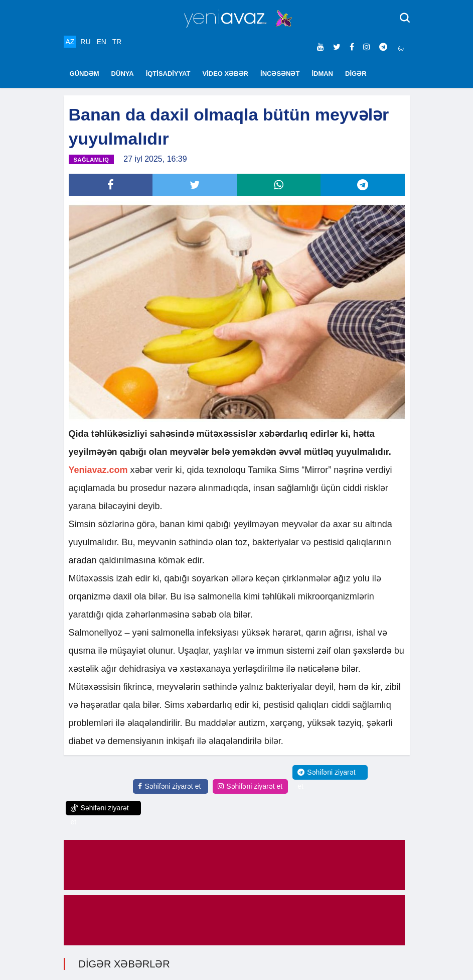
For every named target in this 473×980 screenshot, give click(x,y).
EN (101, 42)
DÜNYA (123, 74)
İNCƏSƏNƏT (280, 74)
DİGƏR (356, 74)
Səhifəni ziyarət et (169, 786)
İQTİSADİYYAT (168, 74)
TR (117, 42)
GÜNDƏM (85, 74)
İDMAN (322, 74)
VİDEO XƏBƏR (226, 74)
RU (85, 42)
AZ (70, 42)
